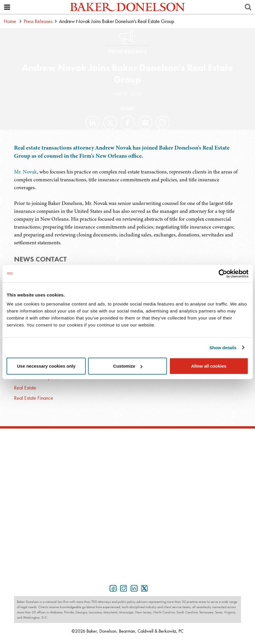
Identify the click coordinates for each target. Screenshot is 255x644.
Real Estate (25, 388)
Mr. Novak (26, 172)
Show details (223, 347)
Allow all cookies (209, 366)
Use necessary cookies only (46, 366)
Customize (128, 366)
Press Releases (38, 21)
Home (10, 21)
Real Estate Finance (34, 398)
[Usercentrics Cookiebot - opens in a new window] (223, 273)
